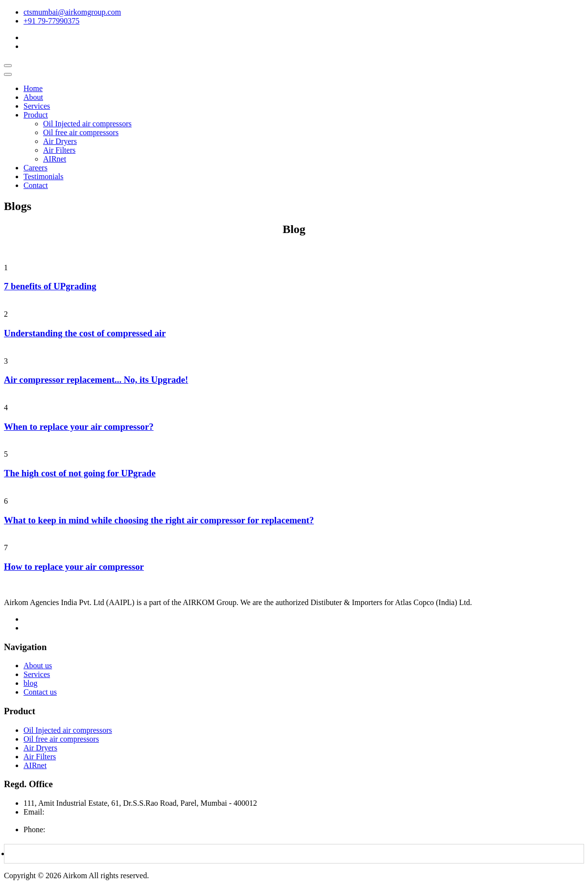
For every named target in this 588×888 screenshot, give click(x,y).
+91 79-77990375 (51, 21)
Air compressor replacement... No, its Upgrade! (96, 380)
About (33, 97)
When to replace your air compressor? (79, 427)
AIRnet (55, 159)
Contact (36, 185)
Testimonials (44, 176)
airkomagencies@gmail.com (68, 821)
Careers (35, 168)
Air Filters (59, 150)
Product (36, 115)
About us (38, 666)
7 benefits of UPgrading (50, 286)
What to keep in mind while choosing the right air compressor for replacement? (159, 520)
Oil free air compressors (81, 132)
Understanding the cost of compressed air (85, 333)
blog (30, 683)
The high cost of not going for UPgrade (80, 473)
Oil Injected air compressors (87, 124)
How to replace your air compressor (74, 567)
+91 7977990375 (74, 830)
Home (33, 88)
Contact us (40, 692)
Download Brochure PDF (54, 853)
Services (37, 106)
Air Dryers (60, 141)
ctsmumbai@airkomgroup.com (72, 12)
